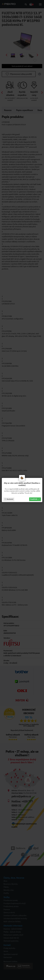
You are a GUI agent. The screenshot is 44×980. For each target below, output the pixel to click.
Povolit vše (35, 499)
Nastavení (9, 499)
